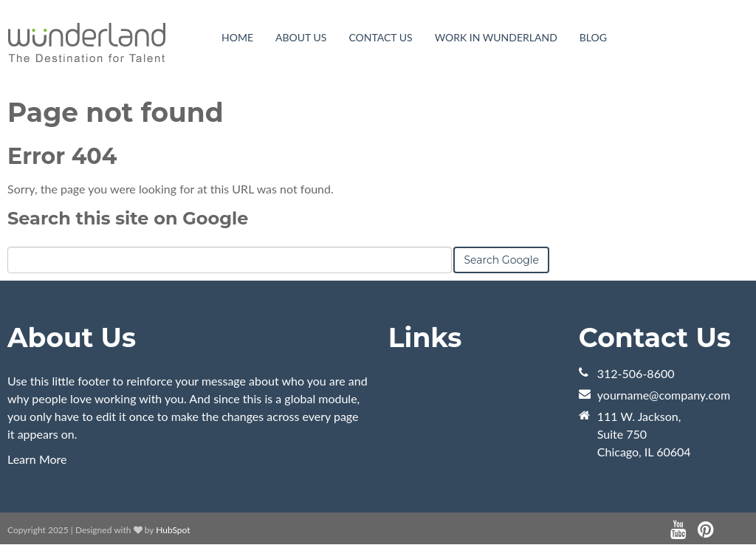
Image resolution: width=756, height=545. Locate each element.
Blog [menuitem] (593, 37)
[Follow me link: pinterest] (705, 530)
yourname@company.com (664, 395)
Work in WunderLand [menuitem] (496, 37)
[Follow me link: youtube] (678, 530)
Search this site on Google (128, 218)
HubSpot (173, 530)
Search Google (501, 260)
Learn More (37, 459)
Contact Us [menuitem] (380, 37)
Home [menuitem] (237, 37)
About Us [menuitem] (301, 37)
